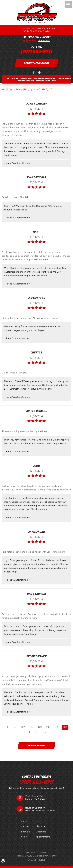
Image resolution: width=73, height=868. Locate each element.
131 (57, 727)
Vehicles (25, 837)
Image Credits (30, 852)
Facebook (34, 73)
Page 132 (44, 90)
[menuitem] (29, 822)
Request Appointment (37, 63)
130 (48, 727)
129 (40, 727)
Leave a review (37, 746)
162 (45, 732)
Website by (37, 860)
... (15, 727)
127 (23, 727)
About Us (41, 827)
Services (25, 827)
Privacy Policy (45, 852)
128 (31, 727)
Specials (26, 832)
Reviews (24, 90)
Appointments (43, 837)
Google (39, 73)
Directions (41, 832)
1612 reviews (44, 41)
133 (29, 732)
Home (7, 90)
